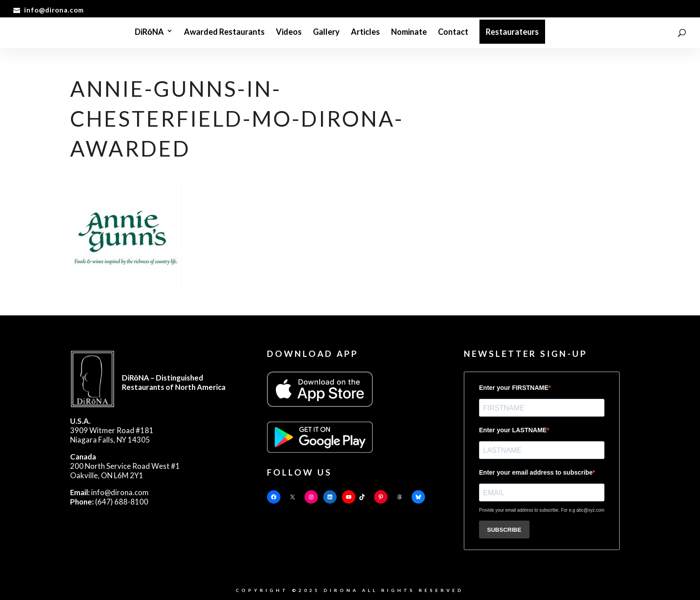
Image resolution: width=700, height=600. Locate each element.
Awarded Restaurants (224, 33)
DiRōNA (149, 33)
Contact (453, 33)
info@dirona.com (109, 492)
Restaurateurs (512, 32)
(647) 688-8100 (109, 502)
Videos (289, 33)
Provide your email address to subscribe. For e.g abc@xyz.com (542, 510)
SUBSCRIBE (504, 530)
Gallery (326, 33)
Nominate (409, 33)
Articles (365, 33)
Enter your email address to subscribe (536, 472)
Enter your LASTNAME (513, 430)
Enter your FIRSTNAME (514, 388)
